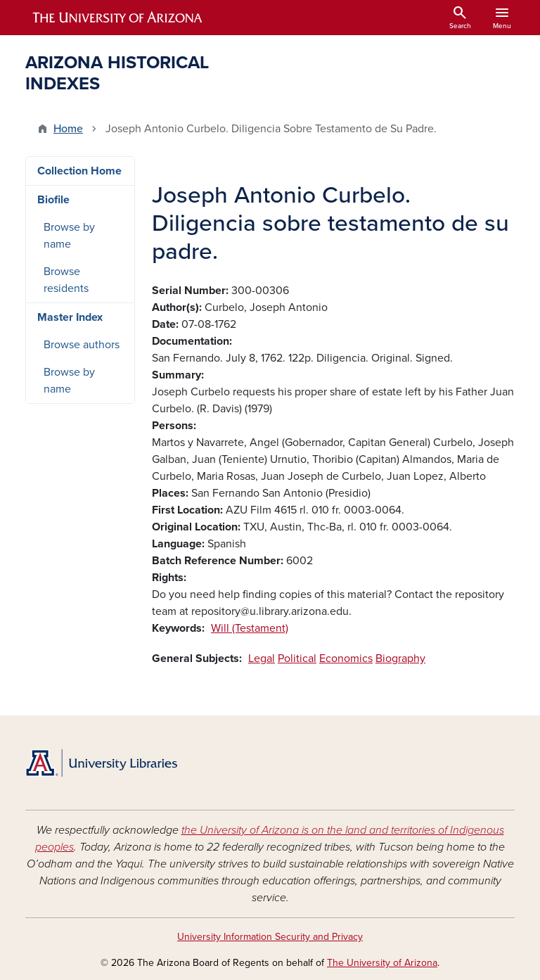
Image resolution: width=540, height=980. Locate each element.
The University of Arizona (382, 963)
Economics (346, 658)
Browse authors (82, 345)
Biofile (53, 200)
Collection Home (79, 171)
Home (68, 129)
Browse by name (69, 236)
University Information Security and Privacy (270, 937)
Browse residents (66, 280)
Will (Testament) (250, 628)
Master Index (70, 317)
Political (297, 658)
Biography (400, 658)
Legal (262, 658)
